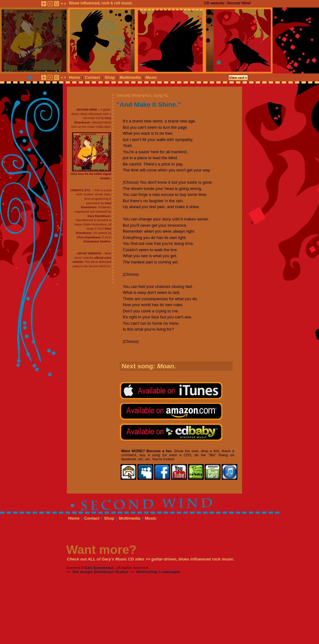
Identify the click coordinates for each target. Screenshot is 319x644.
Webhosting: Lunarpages (158, 572)
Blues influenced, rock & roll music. (101, 3)
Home (74, 77)
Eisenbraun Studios (97, 241)
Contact (92, 77)
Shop (110, 77)
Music (151, 77)
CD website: (227, 3)
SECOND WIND (87, 110)
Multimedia (130, 77)
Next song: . (149, 366)
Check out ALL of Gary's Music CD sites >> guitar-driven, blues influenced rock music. (151, 559)
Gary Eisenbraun (99, 216)
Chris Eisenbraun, (89, 237)
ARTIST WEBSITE (89, 253)
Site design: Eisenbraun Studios (100, 572)
